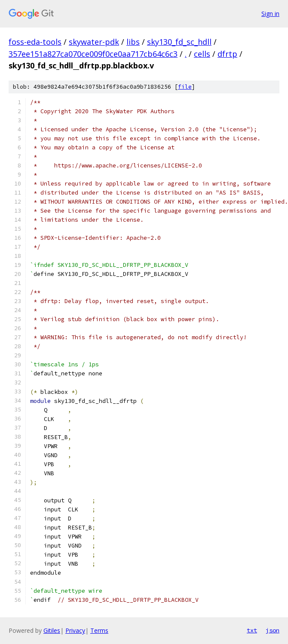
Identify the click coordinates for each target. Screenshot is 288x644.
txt (252, 630)
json (273, 630)
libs (133, 42)
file (185, 87)
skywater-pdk (94, 42)
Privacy (75, 630)
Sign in (270, 14)
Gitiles (52, 630)
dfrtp (227, 54)
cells (202, 54)
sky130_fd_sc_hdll (179, 42)
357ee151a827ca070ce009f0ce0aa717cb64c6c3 (93, 54)
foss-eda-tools (35, 42)
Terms (99, 630)
